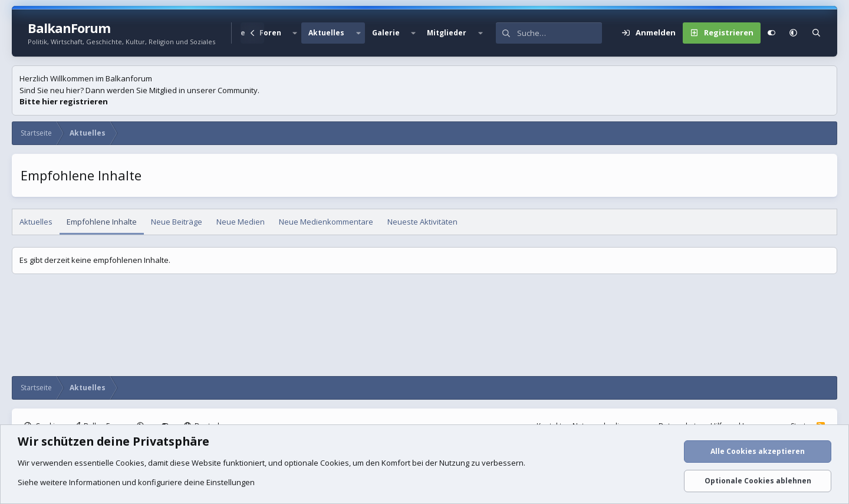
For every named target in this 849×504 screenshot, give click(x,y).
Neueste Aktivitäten (422, 222)
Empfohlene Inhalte (102, 222)
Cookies (130, 463)
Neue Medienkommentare (326, 222)
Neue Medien (241, 222)
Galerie (386, 33)
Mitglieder (447, 33)
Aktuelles (326, 33)
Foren (270, 33)
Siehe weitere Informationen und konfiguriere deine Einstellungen (136, 482)
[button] (295, 33)
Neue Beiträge (177, 222)
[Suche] (560, 33)
